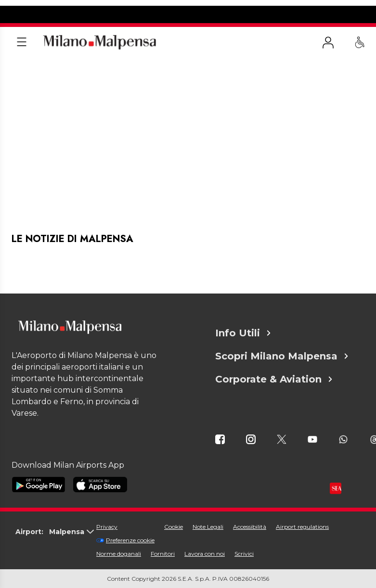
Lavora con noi (205, 554)
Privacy (107, 527)
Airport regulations (302, 527)
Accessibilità (250, 527)
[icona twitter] (282, 439)
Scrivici (244, 554)
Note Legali (208, 527)
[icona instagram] (251, 439)
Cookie (174, 527)
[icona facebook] (220, 439)
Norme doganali (119, 554)
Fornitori (163, 554)
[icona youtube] (312, 439)
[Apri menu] (22, 42)
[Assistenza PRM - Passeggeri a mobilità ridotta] (360, 42)
